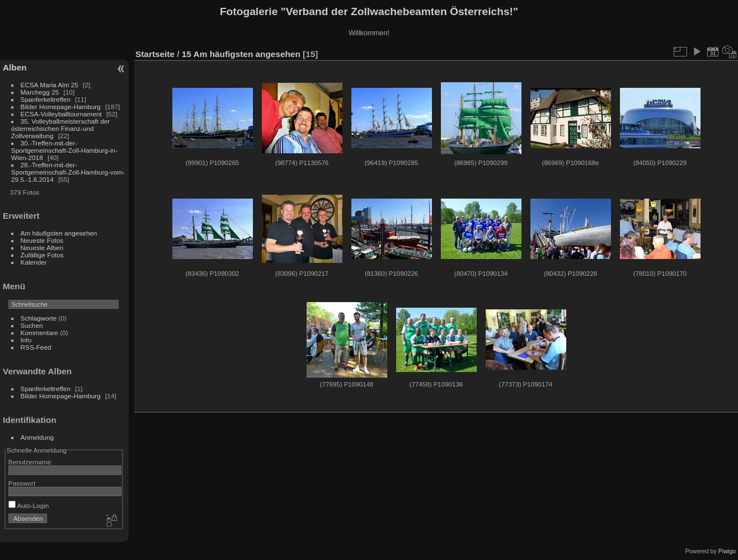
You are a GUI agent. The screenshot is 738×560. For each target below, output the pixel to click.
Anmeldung (37, 437)
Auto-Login (29, 505)
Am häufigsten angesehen (59, 233)
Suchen (32, 325)
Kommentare (39, 333)
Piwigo (727, 551)
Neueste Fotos (42, 240)
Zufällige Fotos (42, 255)
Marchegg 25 (40, 92)
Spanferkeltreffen (46, 99)
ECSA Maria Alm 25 (50, 85)
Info (26, 340)
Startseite (155, 54)
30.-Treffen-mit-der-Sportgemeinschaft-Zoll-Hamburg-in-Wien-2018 (64, 150)
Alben (15, 67)
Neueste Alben (42, 248)
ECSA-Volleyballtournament (61, 114)
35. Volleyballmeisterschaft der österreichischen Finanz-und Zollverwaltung (60, 128)
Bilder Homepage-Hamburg (61, 107)
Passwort (22, 483)
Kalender (34, 262)
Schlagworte (39, 318)
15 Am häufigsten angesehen (241, 54)
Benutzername (30, 462)
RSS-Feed (36, 347)
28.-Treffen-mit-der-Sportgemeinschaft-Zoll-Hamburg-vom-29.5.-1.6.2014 (68, 172)
